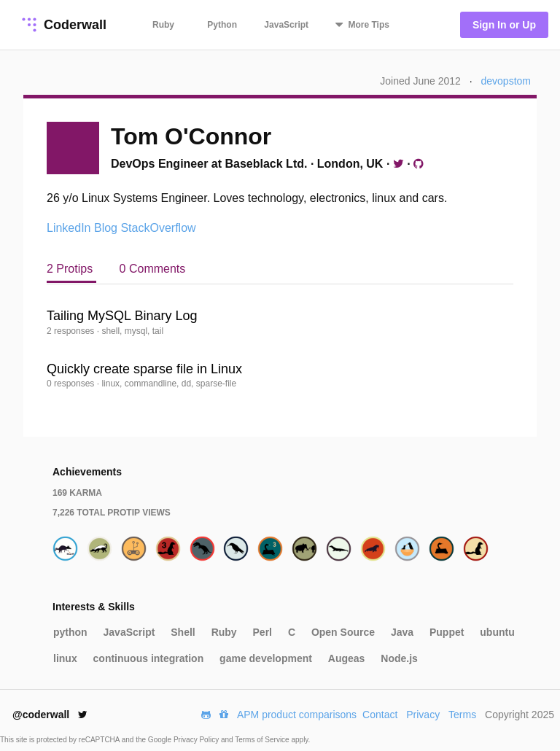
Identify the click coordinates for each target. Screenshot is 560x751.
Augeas (347, 658)
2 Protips (71, 269)
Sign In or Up (504, 25)
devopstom (506, 81)
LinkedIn (69, 228)
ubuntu (497, 632)
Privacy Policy (197, 740)
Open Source (343, 632)
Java (402, 632)
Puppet (447, 632)
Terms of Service (263, 740)
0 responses (72, 384)
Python (222, 25)
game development (266, 658)
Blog (106, 228)
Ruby (163, 25)
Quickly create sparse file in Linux (144, 369)
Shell (183, 632)
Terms (462, 715)
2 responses (72, 331)
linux (65, 658)
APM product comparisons (297, 715)
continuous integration (149, 658)
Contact (380, 715)
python (70, 632)
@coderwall (50, 715)
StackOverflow (158, 228)
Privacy (423, 715)
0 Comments (153, 269)
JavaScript (286, 25)
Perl (262, 632)
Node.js (399, 658)
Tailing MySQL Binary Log (122, 316)
